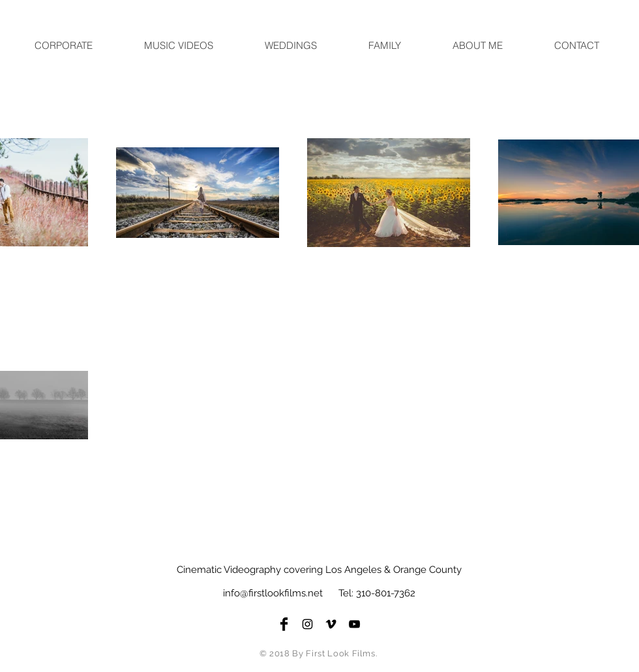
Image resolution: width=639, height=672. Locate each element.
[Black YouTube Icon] (354, 624)
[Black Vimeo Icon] (331, 624)
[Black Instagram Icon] (307, 624)
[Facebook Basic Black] (284, 624)
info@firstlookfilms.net (273, 593)
